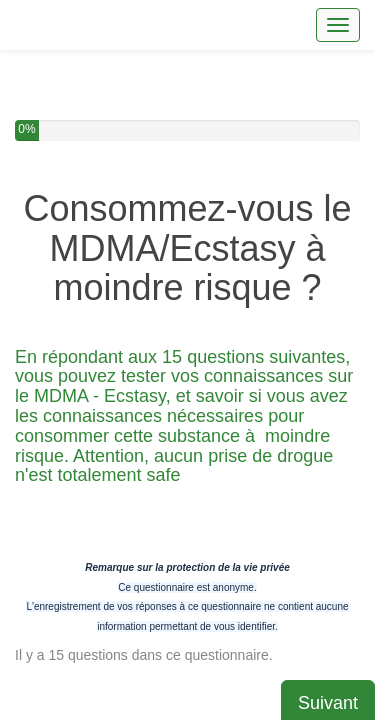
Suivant (328, 579)
